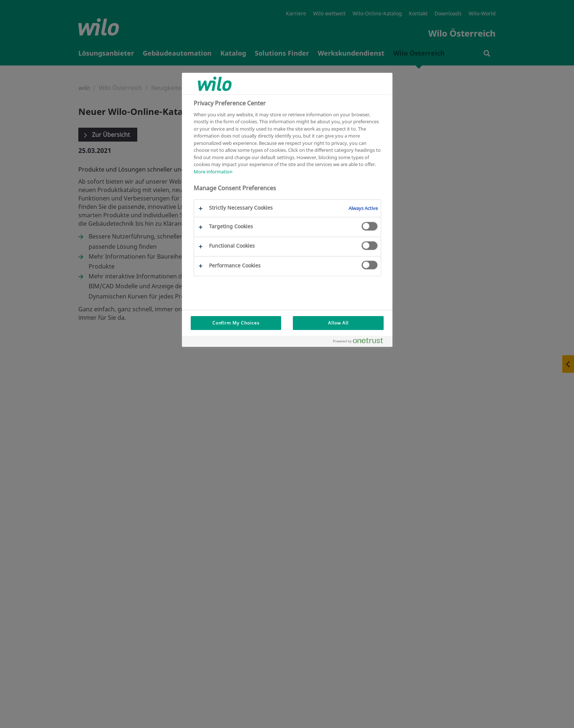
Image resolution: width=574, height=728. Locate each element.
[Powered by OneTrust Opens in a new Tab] (361, 342)
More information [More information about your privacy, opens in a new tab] (213, 172)
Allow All (338, 323)
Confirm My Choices (236, 323)
